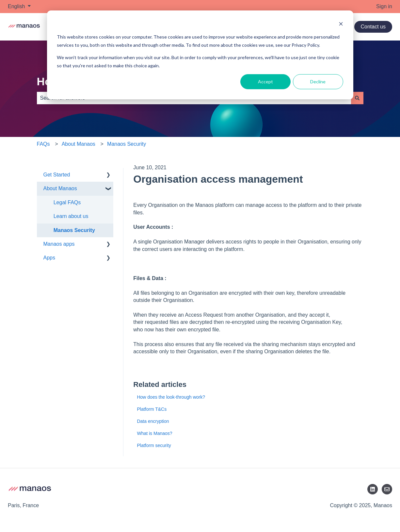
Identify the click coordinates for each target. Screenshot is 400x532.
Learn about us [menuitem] (71, 216)
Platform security (154, 445)
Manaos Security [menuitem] (74, 230)
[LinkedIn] (373, 489)
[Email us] (387, 489)
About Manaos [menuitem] (60, 188)
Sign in (384, 6)
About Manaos (79, 144)
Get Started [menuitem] (57, 175)
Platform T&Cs (152, 409)
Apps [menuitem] (49, 258)
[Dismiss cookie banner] (341, 25)
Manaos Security (127, 144)
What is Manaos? (154, 433)
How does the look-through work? (171, 397)
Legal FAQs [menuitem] (67, 202)
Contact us (373, 27)
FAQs (43, 144)
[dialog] (200, 55)
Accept (265, 82)
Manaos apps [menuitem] (59, 244)
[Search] (357, 98)
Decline (318, 82)
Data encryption (153, 421)
